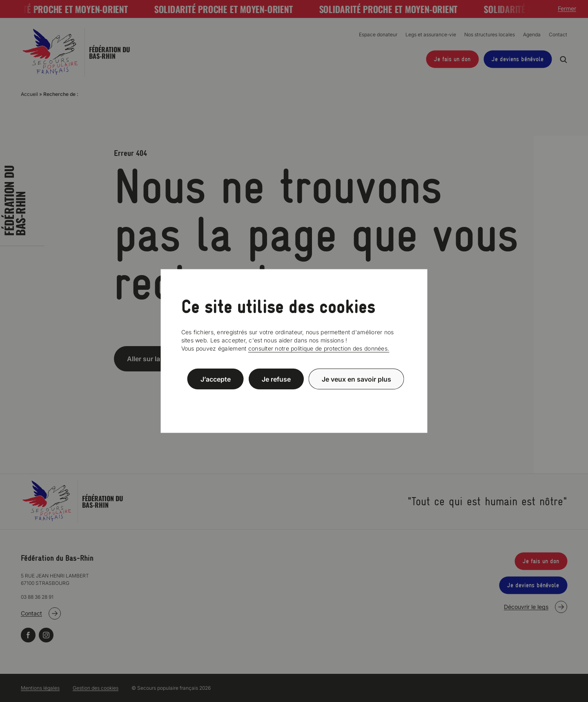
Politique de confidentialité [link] (294, 399)
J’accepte (216, 379)
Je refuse (276, 379)
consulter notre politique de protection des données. (319, 348)
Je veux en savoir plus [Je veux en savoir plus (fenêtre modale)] (356, 379)
